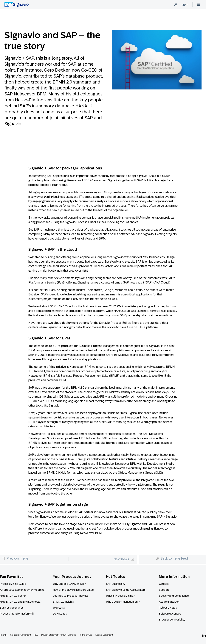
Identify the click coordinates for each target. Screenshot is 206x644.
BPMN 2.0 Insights (63, 602)
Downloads (60, 614)
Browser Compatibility (172, 620)
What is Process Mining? (120, 596)
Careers (164, 584)
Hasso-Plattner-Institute (39, 100)
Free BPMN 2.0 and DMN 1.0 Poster (21, 602)
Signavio (13, 76)
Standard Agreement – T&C (24, 635)
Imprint (4, 635)
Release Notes (168, 608)
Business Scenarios (12, 608)
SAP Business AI (116, 584)
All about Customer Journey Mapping (22, 590)
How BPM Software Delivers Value (73, 590)
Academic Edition (169, 602)
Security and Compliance (174, 596)
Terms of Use (86, 635)
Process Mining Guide (13, 584)
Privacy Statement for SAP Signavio (59, 635)
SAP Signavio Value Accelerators (126, 590)
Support (164, 590)
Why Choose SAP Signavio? (69, 584)
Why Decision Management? (123, 602)
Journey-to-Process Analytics (71, 596)
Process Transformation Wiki (17, 614)
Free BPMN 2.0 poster (13, 596)
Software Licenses (170, 614)
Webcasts (59, 608)
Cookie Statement (104, 635)
